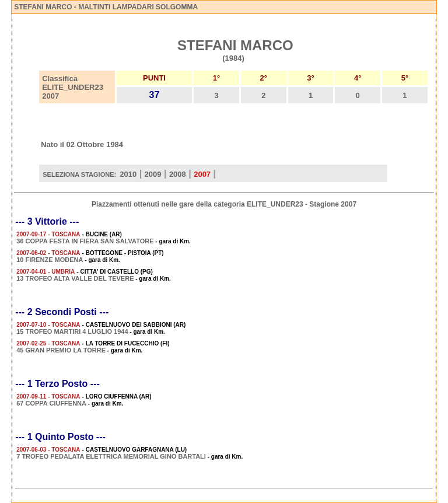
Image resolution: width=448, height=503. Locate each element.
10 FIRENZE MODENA (50, 260)
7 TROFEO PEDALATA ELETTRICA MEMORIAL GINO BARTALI (111, 456)
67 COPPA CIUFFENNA (51, 403)
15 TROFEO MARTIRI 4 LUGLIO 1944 (72, 331)
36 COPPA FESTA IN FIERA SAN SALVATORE (85, 241)
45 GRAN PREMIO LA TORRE (61, 350)
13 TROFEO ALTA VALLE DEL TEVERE (75, 278)
